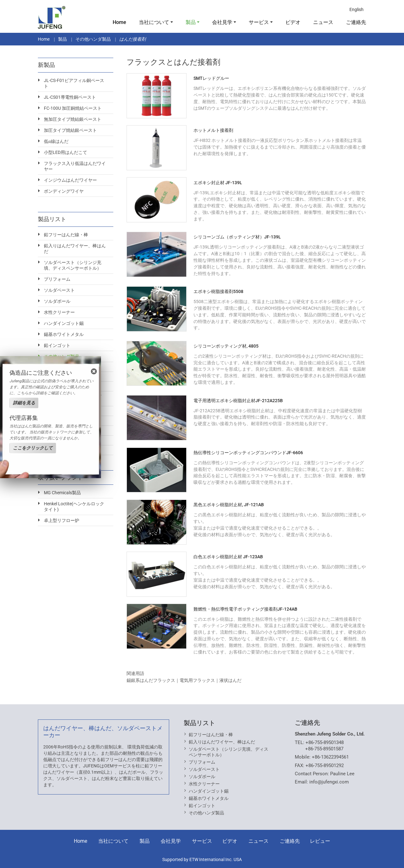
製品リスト (199, 723)
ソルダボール (57, 301)
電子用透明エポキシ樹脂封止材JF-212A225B (238, 401)
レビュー (320, 841)
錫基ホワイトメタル (64, 334)
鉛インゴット (57, 345)
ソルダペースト (59, 290)
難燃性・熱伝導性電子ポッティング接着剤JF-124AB (245, 609)
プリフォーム (57, 279)
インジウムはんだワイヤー (70, 180)
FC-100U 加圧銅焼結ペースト (73, 108)
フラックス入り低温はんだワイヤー (75, 166)
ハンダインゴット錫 (64, 323)
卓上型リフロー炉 (62, 520)
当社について (113, 841)
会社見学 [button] (222, 22)
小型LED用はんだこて (65, 152)
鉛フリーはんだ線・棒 (66, 235)
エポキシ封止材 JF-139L (218, 183)
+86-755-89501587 (324, 749)
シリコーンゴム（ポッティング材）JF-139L (237, 237)
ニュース (323, 22)
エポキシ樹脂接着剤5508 (218, 291)
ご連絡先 (356, 22)
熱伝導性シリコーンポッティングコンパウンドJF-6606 (248, 453)
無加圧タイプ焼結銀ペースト (73, 119)
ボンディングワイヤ (64, 191)
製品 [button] (191, 22)
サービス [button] (259, 22)
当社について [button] (154, 22)
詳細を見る (24, 403)
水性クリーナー (59, 312)
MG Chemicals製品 (62, 493)
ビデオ (293, 22)
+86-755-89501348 (325, 742)
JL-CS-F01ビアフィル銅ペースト (74, 83)
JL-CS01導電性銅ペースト (70, 97)
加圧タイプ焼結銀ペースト (70, 130)
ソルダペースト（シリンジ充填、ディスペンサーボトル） (73, 265)
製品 (62, 39)
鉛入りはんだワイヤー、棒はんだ (75, 249)
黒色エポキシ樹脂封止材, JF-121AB (229, 505)
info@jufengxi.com (329, 782)
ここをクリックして (33, 448)
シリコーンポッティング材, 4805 (226, 346)
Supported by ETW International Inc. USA (202, 859)
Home (119, 22)
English (356, 9)
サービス (202, 841)
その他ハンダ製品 (93, 39)
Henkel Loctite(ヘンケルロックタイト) (74, 507)
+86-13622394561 (330, 757)
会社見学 (171, 841)
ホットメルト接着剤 (213, 130)
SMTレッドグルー (211, 78)
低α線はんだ (56, 141)
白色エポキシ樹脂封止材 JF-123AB (228, 557)
